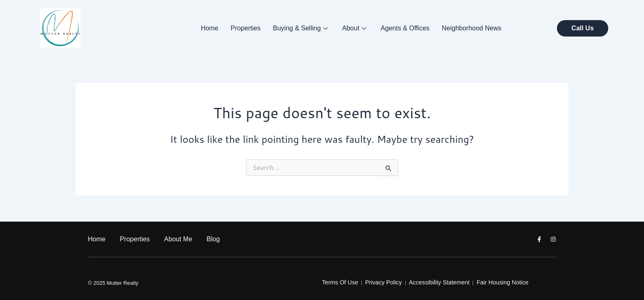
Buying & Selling (302, 28)
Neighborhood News (472, 28)
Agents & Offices (405, 28)
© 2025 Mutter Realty (113, 283)
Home (210, 28)
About (355, 28)
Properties (246, 28)
